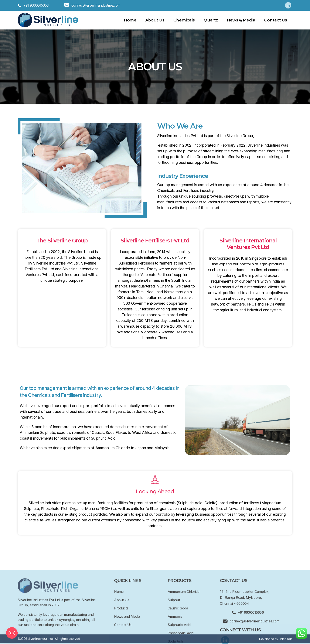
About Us (155, 20)
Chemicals (184, 20)
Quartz (211, 20)
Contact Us (275, 20)
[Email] (12, 633)
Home (130, 20)
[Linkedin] (288, 5)
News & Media (241, 20)
